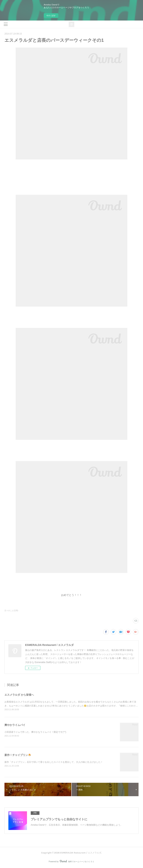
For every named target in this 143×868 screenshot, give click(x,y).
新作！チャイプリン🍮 (18, 755)
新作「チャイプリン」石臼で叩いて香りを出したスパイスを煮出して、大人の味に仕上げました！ (54, 762)
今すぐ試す (51, 16)
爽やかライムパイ (15, 725)
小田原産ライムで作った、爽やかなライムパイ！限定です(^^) (35, 732)
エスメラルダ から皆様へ (19, 695)
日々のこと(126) (11, 611)
